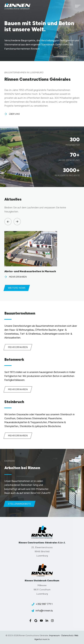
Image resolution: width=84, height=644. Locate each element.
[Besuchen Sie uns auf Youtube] (42, 621)
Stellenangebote (20, 504)
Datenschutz (67, 635)
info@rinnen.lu (44, 611)
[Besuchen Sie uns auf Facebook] (31, 621)
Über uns (14, 114)
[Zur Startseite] (17, 6)
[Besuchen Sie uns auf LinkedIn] (48, 621)
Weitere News (17, 288)
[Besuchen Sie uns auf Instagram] (53, 621)
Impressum (55, 635)
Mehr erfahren (18, 347)
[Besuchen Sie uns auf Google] (37, 621)
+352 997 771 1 (44, 604)
